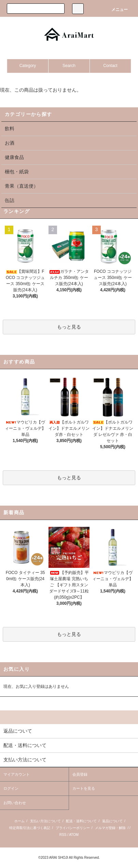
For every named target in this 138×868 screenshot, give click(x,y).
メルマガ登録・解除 (110, 828)
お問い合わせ (15, 803)
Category (28, 66)
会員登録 (80, 774)
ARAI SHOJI (59, 858)
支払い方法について (45, 821)
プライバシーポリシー (73, 828)
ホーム (19, 821)
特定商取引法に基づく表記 (30, 828)
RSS (63, 835)
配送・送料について (81, 821)
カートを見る (84, 788)
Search (69, 66)
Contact (110, 66)
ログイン (11, 788)
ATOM (74, 835)
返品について (112, 821)
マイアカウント (17, 774)
